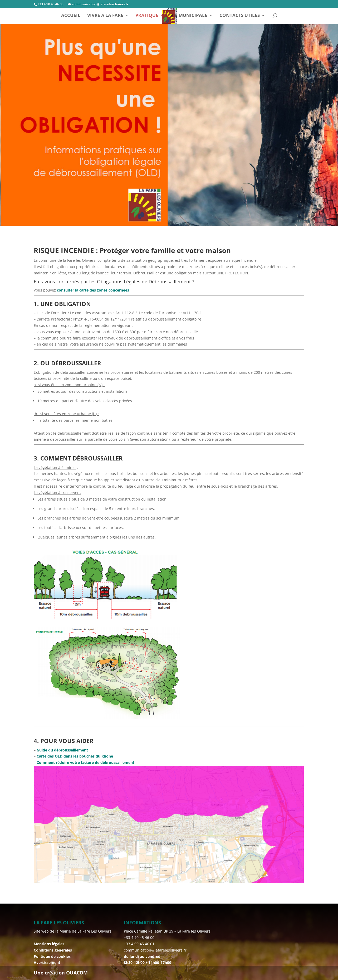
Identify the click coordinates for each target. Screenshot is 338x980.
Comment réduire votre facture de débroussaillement (85, 762)
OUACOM (77, 973)
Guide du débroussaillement (62, 750)
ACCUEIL (71, 16)
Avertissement (47, 962)
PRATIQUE (147, 16)
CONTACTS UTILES (240, 16)
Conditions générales (53, 950)
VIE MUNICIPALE (189, 16)
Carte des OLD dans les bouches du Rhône (74, 756)
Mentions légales (49, 944)
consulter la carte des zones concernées (92, 290)
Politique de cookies (52, 956)
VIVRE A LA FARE (105, 16)
